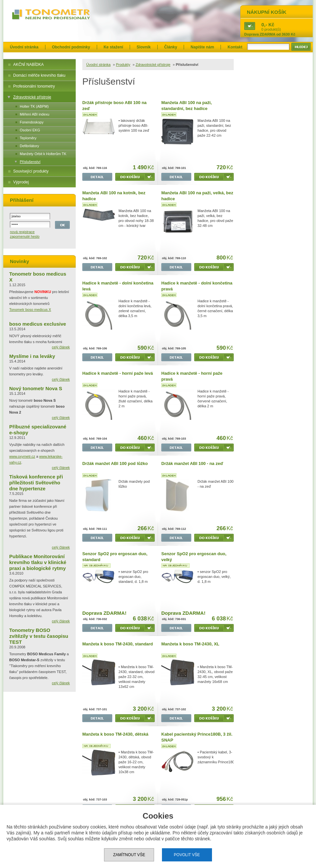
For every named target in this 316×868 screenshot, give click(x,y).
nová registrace (22, 232)
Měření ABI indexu (35, 114)
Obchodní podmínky (71, 47)
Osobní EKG (30, 130)
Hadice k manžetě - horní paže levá (118, 373)
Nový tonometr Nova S (36, 388)
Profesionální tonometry (34, 86)
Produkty (123, 65)
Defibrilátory (29, 146)
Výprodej (21, 182)
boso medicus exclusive (38, 324)
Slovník (144, 47)
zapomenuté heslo (25, 236)
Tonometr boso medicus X (30, 310)
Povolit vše (187, 855)
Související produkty (31, 171)
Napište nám (202, 47)
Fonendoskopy (32, 122)
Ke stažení (113, 47)
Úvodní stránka (24, 47)
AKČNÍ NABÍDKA (28, 65)
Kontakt (235, 47)
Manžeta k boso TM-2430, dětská (115, 734)
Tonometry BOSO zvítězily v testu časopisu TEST (39, 636)
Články (171, 47)
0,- (264, 25)
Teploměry (28, 138)
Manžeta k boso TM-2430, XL (190, 644)
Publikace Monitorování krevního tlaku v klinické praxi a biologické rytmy (38, 562)
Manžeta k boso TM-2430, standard (118, 644)
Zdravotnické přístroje (32, 97)
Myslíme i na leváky (32, 356)
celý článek (61, 347)
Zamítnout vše (129, 855)
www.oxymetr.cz (22, 456)
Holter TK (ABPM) (34, 106)
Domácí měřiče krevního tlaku (39, 75)
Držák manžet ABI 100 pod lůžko (115, 463)
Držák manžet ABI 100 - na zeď (192, 463)
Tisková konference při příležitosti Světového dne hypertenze (36, 483)
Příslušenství (30, 162)
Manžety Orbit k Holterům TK (43, 154)
